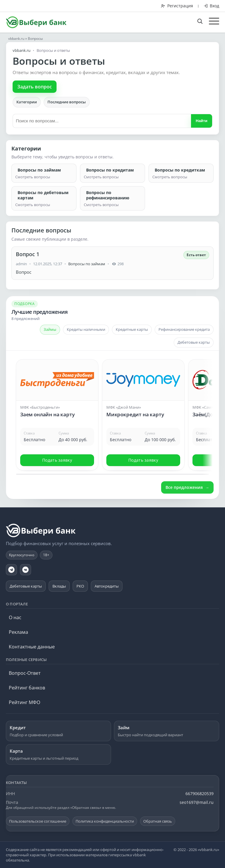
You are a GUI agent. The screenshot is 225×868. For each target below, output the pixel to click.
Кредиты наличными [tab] (86, 329)
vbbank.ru (16, 38)
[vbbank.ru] (41, 530)
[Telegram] (11, 570)
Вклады (59, 586)
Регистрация (177, 6)
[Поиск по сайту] (203, 21)
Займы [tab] (50, 329)
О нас (15, 617)
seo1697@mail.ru (197, 802)
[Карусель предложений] (112, 414)
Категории (27, 102)
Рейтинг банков (27, 688)
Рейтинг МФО (24, 702)
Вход (212, 6)
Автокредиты (107, 586)
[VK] (25, 570)
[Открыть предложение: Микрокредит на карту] (143, 404)
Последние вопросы (67, 102)
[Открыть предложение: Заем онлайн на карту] (57, 404)
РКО (80, 586)
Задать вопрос (35, 87)
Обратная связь (158, 821)
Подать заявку (57, 460)
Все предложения (184, 487)
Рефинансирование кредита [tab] (184, 329)
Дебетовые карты (26, 586)
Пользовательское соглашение (38, 821)
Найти (202, 121)
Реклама (18, 632)
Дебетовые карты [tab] (194, 342)
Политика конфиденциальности (105, 821)
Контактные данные (32, 647)
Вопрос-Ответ (25, 673)
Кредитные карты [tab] (132, 329)
